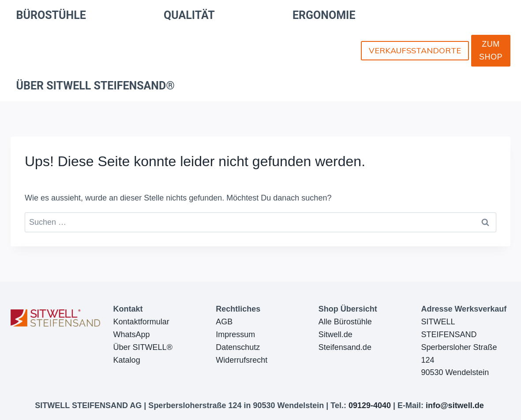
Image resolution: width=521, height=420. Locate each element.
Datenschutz (238, 347)
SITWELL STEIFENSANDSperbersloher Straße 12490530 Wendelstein (459, 347)
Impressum (235, 335)
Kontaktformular (141, 322)
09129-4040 (370, 405)
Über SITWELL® (143, 347)
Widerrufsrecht (242, 360)
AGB (224, 322)
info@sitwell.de (455, 405)
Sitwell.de (335, 335)
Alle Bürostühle (345, 322)
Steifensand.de (345, 347)
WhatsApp (132, 335)
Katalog (127, 360)
